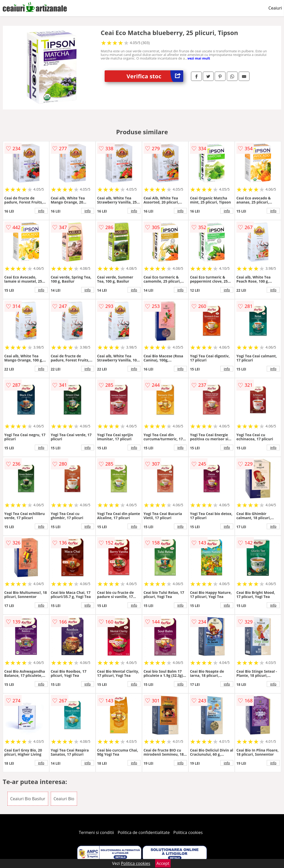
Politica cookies (188, 832)
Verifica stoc (155, 76)
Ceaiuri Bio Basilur (28, 799)
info (41, 211)
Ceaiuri (275, 8)
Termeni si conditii (97, 832)
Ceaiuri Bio (64, 799)
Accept (163, 863)
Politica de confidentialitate (144, 832)
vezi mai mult (199, 58)
